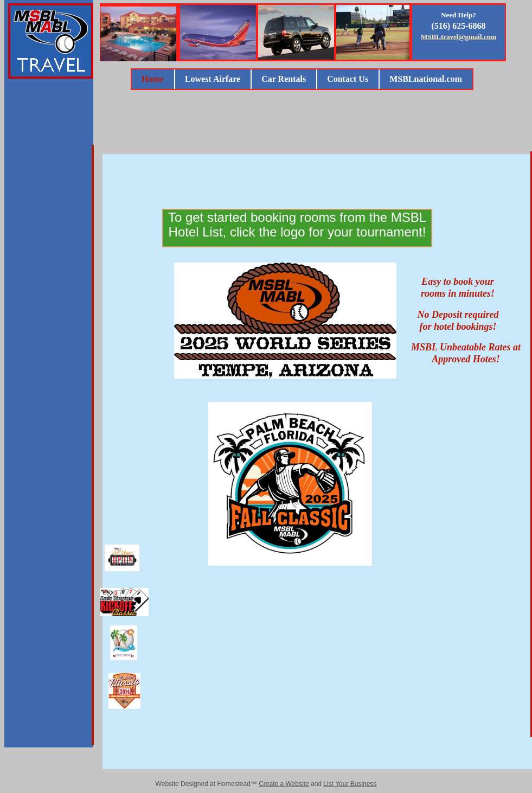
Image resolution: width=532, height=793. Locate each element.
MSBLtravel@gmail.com (459, 37)
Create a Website (284, 784)
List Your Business (350, 784)
